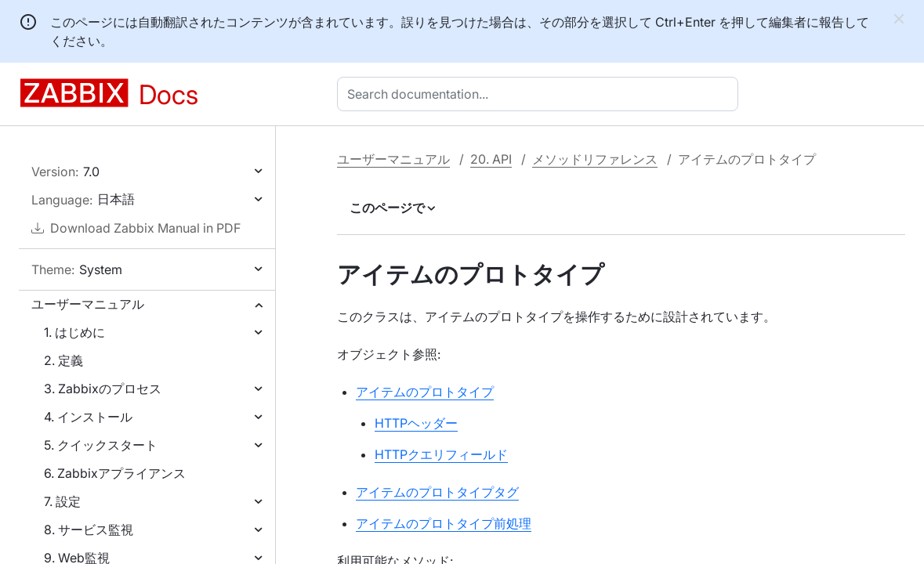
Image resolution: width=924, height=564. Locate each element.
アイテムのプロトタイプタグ (437, 492)
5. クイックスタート (101, 445)
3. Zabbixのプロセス (103, 389)
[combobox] (541, 94)
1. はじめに (74, 332)
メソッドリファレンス (595, 159)
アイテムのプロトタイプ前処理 (444, 523)
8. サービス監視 (89, 530)
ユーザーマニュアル (88, 304)
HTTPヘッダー (416, 423)
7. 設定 (62, 501)
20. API (491, 159)
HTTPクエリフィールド (441, 454)
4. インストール (88, 417)
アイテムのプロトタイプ (425, 392)
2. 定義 (63, 360)
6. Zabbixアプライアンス (115, 473)
